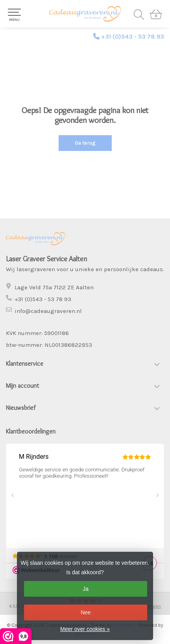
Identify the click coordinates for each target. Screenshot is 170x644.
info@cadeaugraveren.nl (48, 311)
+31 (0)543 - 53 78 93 (133, 36)
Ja (86, 589)
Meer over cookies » (85, 629)
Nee (86, 612)
